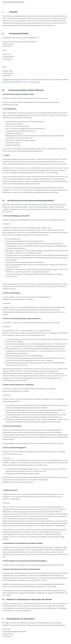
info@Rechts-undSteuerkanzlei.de (12, 82)
